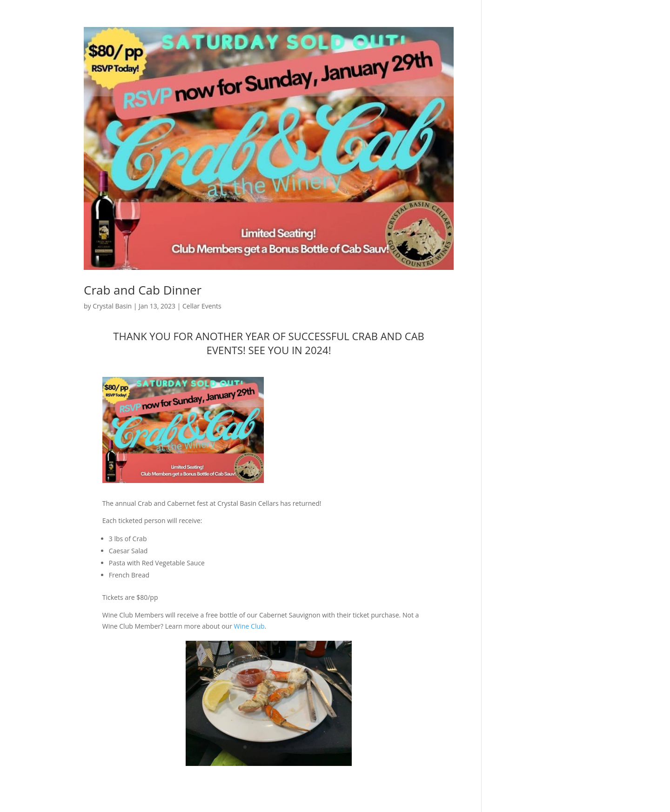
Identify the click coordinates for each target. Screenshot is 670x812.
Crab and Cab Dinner (143, 290)
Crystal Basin (112, 306)
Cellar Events (202, 306)
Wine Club (249, 626)
